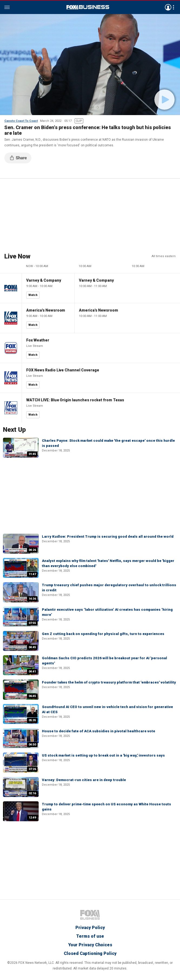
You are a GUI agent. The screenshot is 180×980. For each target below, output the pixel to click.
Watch (33, 295)
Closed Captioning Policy (90, 953)
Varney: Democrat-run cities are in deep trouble (84, 780)
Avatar (168, 7)
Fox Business (88, 7)
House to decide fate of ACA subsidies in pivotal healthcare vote (99, 731)
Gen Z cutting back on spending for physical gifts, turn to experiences (103, 634)
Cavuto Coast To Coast (21, 121)
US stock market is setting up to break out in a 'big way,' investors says (103, 755)
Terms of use (90, 936)
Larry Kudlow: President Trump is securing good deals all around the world (108, 536)
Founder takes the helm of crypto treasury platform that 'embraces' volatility (109, 682)
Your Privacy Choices (90, 945)
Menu (7, 7)
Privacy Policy (90, 928)
